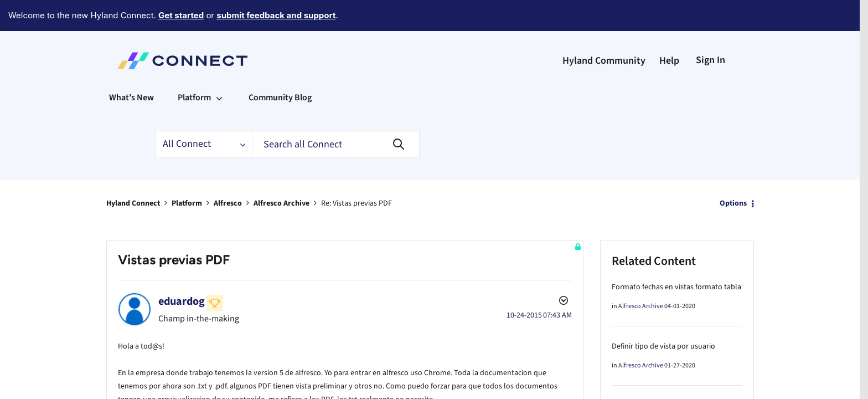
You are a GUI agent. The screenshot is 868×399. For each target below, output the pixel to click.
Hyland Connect (133, 173)
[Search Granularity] (204, 114)
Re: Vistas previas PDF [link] (356, 173)
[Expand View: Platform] (219, 67)
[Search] (336, 114)
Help (669, 30)
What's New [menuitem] (131, 67)
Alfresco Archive (281, 173)
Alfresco (228, 173)
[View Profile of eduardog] (182, 271)
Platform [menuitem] (194, 67)
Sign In (711, 30)
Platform (187, 173)
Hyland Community (604, 30)
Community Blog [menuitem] (280, 67)
